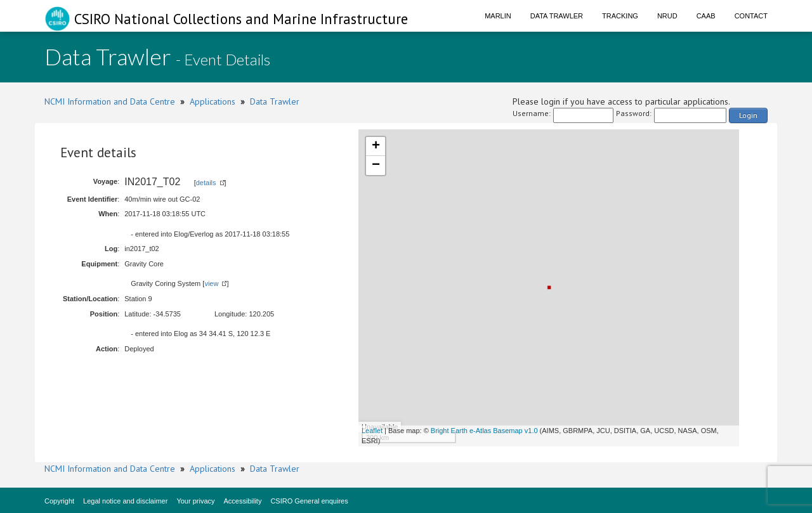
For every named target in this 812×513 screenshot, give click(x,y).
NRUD (667, 16)
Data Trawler (557, 16)
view (211, 283)
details (206, 183)
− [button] (376, 166)
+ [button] (376, 146)
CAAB (706, 16)
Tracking (620, 16)
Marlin (498, 16)
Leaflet (372, 431)
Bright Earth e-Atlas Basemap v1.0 (484, 431)
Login (748, 115)
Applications (213, 101)
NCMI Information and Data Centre (110, 101)
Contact (751, 16)
